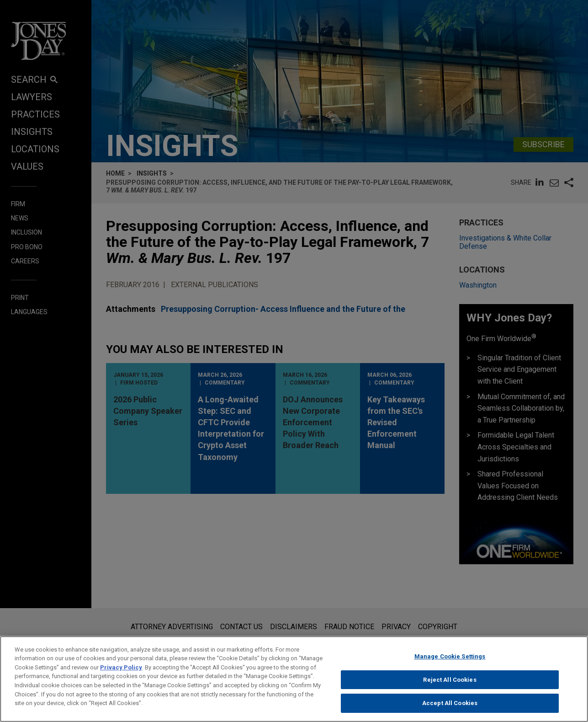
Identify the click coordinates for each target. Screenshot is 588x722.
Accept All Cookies (450, 709)
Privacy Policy (121, 673)
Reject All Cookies (450, 685)
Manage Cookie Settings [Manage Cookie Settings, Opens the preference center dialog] (450, 662)
